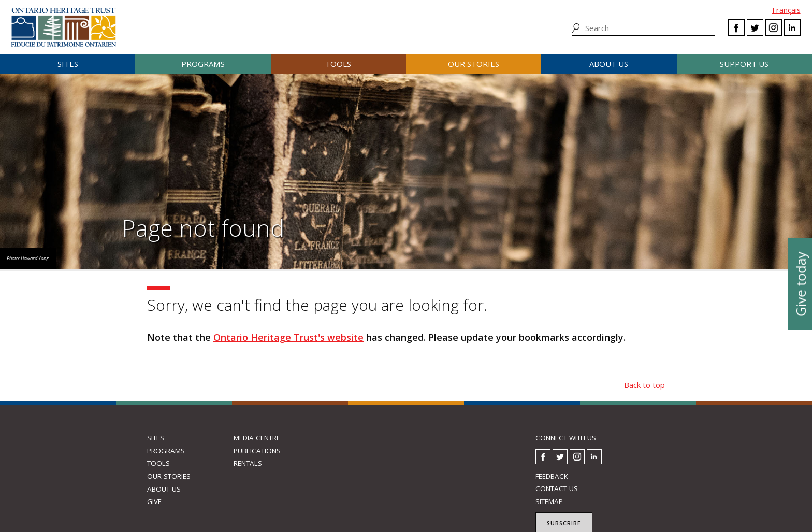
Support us (744, 64)
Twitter (755, 27)
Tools (338, 64)
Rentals (248, 463)
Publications (257, 451)
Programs (203, 64)
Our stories (474, 64)
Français (786, 10)
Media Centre (257, 438)
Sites (68, 64)
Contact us (557, 488)
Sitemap (549, 501)
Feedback (552, 476)
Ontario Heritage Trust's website (288, 337)
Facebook (736, 27)
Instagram (774, 27)
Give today (800, 284)
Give (154, 501)
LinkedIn (792, 27)
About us (609, 64)
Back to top (644, 385)
